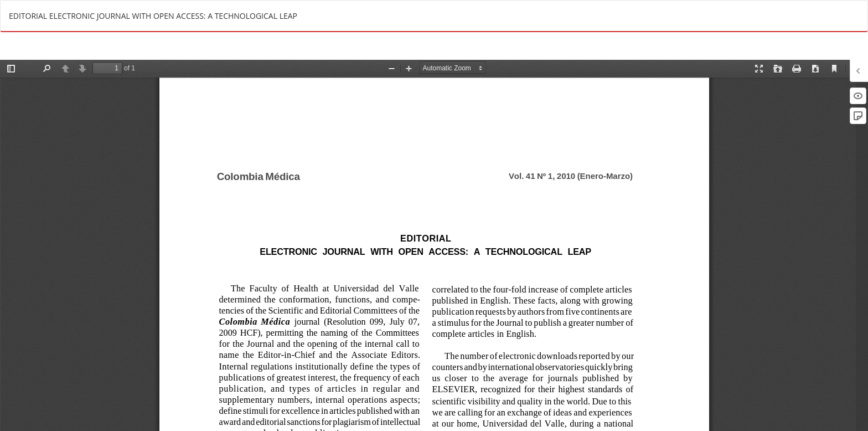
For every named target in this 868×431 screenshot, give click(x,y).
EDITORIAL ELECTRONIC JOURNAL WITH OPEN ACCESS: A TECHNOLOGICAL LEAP (153, 16)
